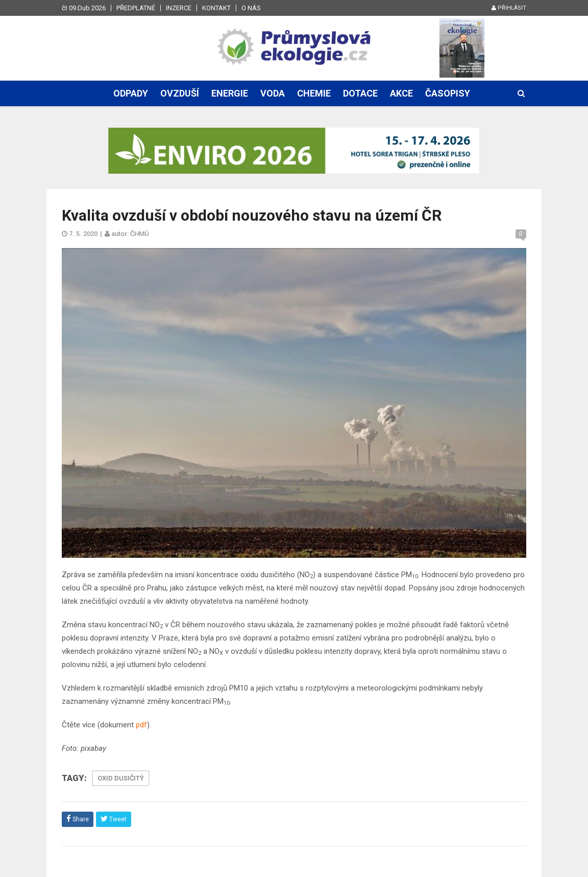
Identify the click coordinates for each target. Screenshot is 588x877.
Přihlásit (509, 8)
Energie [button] (230, 93)
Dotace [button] (360, 93)
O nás (251, 8)
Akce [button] (401, 93)
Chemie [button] (314, 93)
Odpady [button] (131, 93)
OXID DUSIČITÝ (121, 778)
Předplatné (136, 8)
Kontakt (216, 8)
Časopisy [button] (448, 93)
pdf (141, 725)
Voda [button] (273, 93)
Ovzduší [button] (180, 93)
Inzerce (179, 8)
